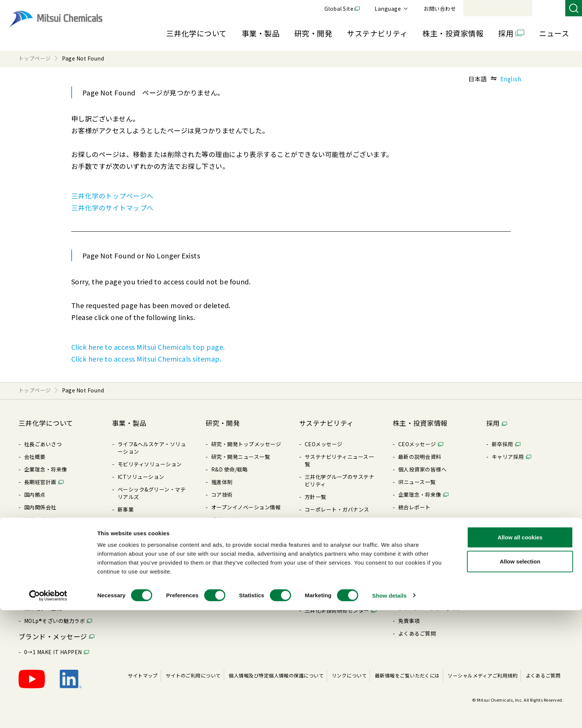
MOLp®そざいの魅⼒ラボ (55, 621)
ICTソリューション (141, 477)
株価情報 (409, 583)
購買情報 (35, 558)
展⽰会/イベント (138, 560)
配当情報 (409, 545)
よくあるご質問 (417, 633)
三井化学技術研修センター (337, 610)
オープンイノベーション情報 (246, 507)
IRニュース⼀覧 (417, 482)
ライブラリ (37, 570)
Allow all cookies (520, 655)
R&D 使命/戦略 (229, 469)
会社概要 (35, 457)
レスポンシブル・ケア (332, 535)
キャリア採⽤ (508, 457)
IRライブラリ (414, 532)
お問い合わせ (542, 9)
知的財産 (222, 545)
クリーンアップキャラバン (337, 598)
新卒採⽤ (503, 444)
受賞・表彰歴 (227, 520)
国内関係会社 (40, 507)
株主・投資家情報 (453, 33)
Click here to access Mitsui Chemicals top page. (148, 347)
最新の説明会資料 (420, 457)
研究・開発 (313, 33)
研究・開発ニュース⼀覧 (241, 457)
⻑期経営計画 (40, 482)
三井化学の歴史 (43, 608)
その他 (313, 572)
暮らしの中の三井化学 (238, 558)
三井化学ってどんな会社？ (56, 583)
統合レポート (414, 507)
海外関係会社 (40, 520)
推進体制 (222, 482)
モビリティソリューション (150, 464)
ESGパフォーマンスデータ (337, 560)
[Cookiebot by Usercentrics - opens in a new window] (48, 714)
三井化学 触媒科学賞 (236, 532)
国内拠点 (35, 494)
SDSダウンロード (139, 572)
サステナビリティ (377, 33)
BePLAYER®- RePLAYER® (337, 585)
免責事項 (409, 621)
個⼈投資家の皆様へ (422, 469)
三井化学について (197, 33)
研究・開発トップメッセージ (246, 444)
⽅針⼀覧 (35, 545)
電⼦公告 (409, 570)
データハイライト (420, 520)
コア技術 (222, 494)
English (511, 79)
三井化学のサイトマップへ (112, 208)
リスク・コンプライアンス (337, 522)
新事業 (126, 509)
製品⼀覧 (128, 547)
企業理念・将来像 (46, 469)
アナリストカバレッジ (425, 595)
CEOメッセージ (324, 444)
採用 (506, 33)
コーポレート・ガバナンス (56, 532)
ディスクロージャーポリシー (433, 608)
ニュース (554, 33)
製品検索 (128, 522)
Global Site (441, 9)
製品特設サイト (136, 535)
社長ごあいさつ (43, 444)
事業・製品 (261, 33)
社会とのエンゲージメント (337, 547)
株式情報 (409, 558)
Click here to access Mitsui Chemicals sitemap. (146, 359)
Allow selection (520, 680)
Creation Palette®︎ (48, 595)
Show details (390, 713)
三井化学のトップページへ (112, 196)
